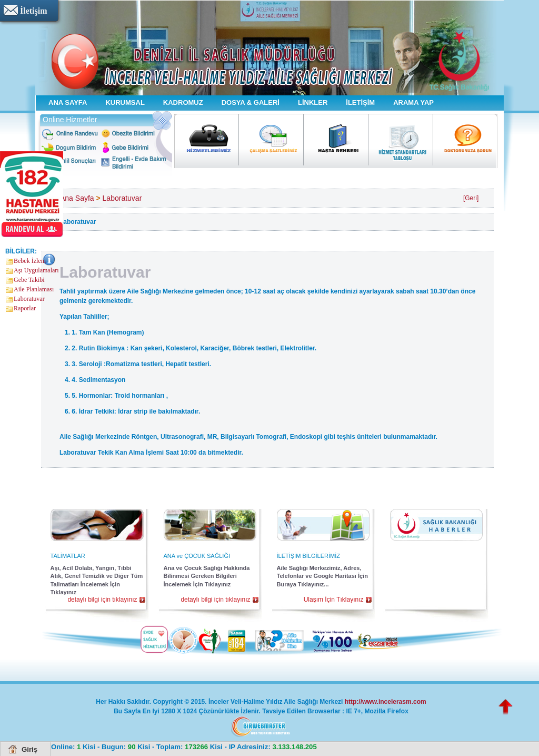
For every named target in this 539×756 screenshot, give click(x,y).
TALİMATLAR (68, 556)
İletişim (34, 11)
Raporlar (25, 308)
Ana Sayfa (77, 198)
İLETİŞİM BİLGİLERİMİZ (308, 556)
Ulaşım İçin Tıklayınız (334, 600)
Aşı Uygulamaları (36, 270)
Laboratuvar (29, 299)
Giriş (29, 749)
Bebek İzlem (30, 261)
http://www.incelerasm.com (386, 702)
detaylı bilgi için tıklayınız (102, 600)
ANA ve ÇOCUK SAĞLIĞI (197, 556)
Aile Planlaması (34, 289)
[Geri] (471, 198)
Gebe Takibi (29, 280)
